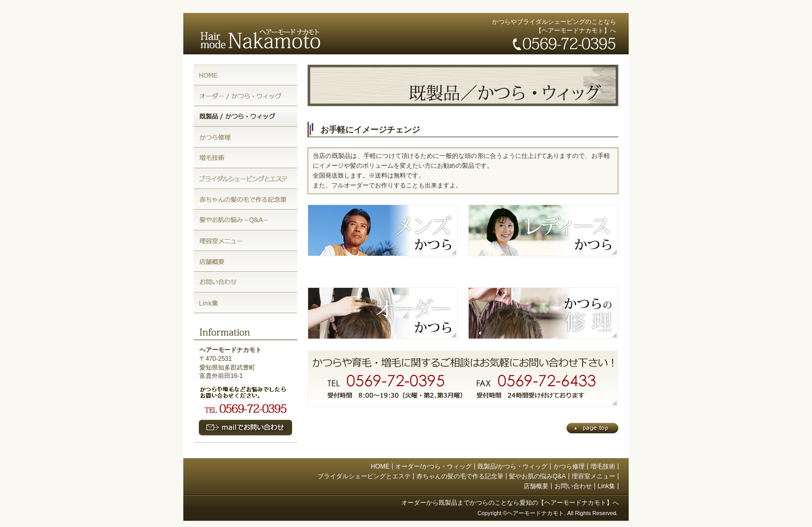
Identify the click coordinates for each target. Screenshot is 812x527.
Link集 (606, 486)
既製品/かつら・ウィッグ (512, 466)
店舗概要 (536, 486)
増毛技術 (603, 466)
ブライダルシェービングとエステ (364, 476)
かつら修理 (569, 466)
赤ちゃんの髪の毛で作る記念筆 (460, 476)
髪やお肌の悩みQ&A (537, 476)
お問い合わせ (573, 486)
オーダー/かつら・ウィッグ (433, 466)
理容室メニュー (593, 476)
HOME (380, 466)
